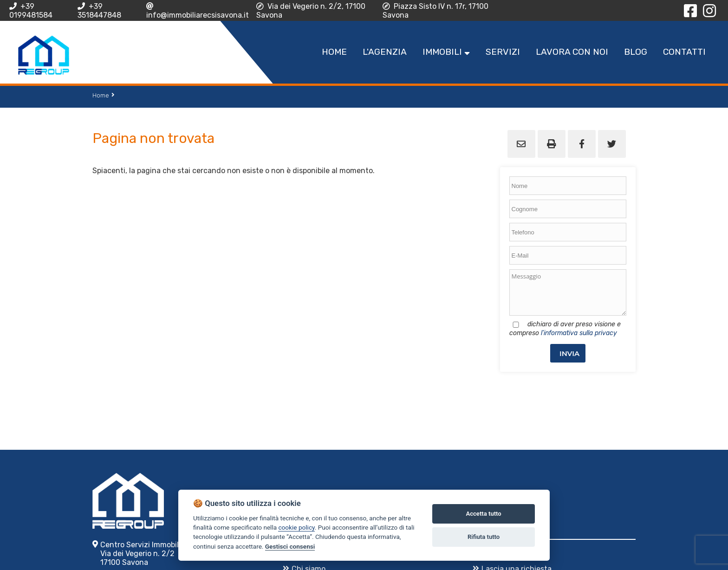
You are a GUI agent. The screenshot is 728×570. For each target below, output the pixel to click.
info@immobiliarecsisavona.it (198, 11)
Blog (636, 52)
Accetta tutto (483, 514)
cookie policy (296, 527)
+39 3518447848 (99, 11)
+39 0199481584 (31, 11)
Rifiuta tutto (484, 537)
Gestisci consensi (290, 546)
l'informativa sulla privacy (579, 333)
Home (101, 95)
